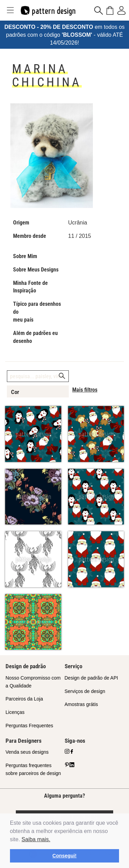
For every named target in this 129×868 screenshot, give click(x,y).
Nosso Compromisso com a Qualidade (33, 682)
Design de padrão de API (92, 678)
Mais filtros (85, 390)
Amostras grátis (81, 704)
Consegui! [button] (64, 856)
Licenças (15, 712)
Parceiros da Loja (24, 699)
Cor (15, 392)
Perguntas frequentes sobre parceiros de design (33, 769)
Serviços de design (85, 691)
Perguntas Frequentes (29, 726)
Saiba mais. (36, 839)
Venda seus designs (27, 752)
